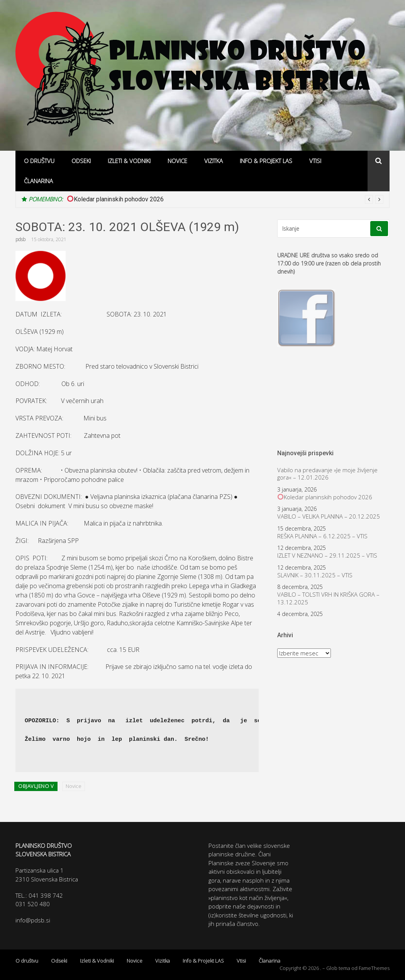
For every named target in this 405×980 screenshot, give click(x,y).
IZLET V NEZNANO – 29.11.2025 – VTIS (327, 556)
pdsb (20, 239)
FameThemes (374, 968)
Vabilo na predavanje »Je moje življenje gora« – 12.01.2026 (327, 474)
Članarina (38, 181)
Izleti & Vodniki (129, 161)
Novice (177, 161)
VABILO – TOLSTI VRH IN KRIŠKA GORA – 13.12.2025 (328, 598)
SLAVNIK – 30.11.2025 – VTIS (315, 575)
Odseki (81, 161)
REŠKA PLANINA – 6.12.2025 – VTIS (322, 536)
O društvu (39, 161)
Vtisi (315, 161)
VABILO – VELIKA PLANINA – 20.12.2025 (329, 516)
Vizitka (214, 161)
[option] (225, 199)
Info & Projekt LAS (266, 161)
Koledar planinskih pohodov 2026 (115, 199)
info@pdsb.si (33, 920)
